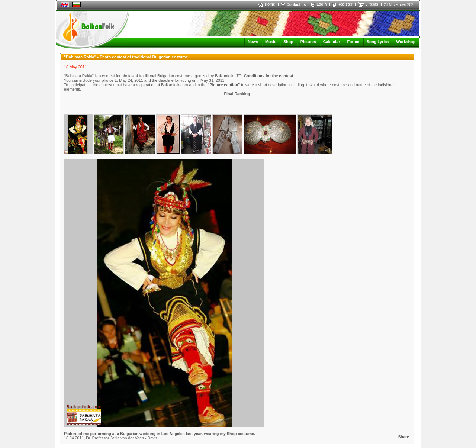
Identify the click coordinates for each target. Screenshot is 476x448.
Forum (353, 42)
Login (321, 4)
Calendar (332, 42)
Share (403, 437)
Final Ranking (237, 94)
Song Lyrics (378, 42)
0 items (372, 4)
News (253, 42)
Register (345, 4)
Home (267, 4)
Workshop (406, 42)
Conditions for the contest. (269, 76)
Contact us (296, 5)
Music (271, 42)
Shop (288, 42)
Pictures (308, 42)
